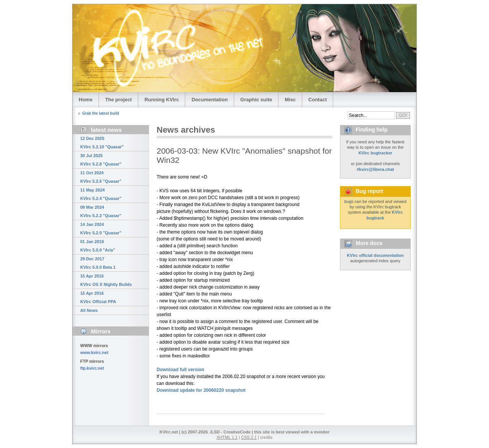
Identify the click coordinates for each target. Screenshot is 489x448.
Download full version (181, 370)
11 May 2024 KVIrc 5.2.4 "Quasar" (101, 194)
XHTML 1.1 (227, 437)
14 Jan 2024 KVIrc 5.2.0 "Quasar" (101, 229)
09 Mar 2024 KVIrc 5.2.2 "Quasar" (101, 211)
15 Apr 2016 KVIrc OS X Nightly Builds (106, 280)
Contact (317, 100)
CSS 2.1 (249, 437)
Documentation (210, 100)
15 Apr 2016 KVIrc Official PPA (98, 297)
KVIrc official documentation (375, 255)
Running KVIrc (162, 100)
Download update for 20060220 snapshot (201, 390)
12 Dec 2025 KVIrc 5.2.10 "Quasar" (102, 143)
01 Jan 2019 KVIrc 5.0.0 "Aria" (98, 246)
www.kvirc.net (94, 352)
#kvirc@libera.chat (376, 169)
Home (86, 100)
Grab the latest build (101, 113)
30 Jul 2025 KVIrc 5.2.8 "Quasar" (101, 160)
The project (118, 100)
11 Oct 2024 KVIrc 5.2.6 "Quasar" (101, 177)
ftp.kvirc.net (92, 368)
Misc (290, 100)
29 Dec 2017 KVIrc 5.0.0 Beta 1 (98, 263)
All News (89, 310)
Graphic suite (256, 100)
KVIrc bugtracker (375, 153)
